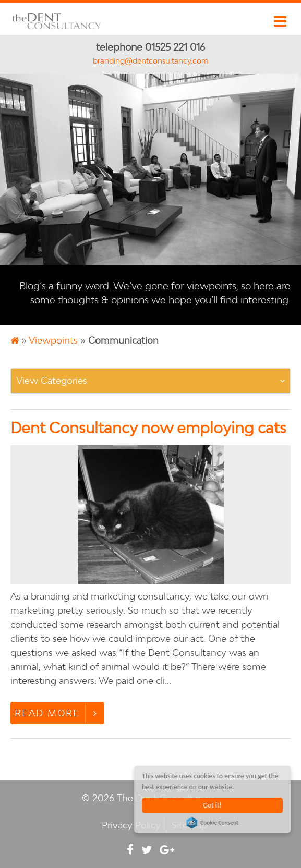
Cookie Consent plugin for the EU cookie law (213, 823)
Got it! (213, 805)
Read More (47, 713)
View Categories (52, 380)
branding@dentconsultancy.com (151, 61)
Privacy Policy (131, 825)
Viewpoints (53, 340)
